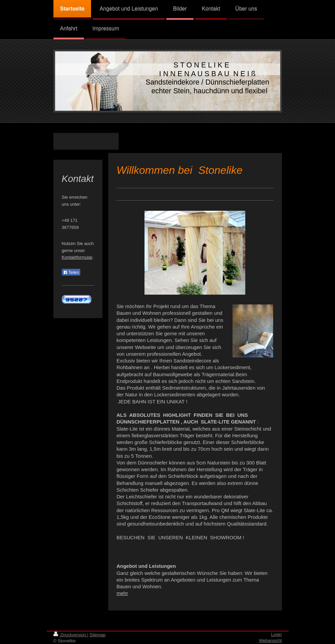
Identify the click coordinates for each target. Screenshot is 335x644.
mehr (122, 593)
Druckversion (70, 635)
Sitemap (98, 635)
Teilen (71, 273)
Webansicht (270, 640)
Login (277, 634)
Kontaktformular (77, 257)
